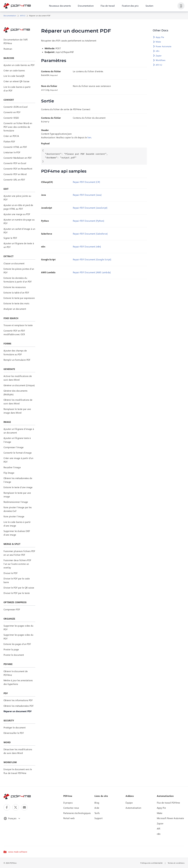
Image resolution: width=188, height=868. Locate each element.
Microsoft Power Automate (170, 818)
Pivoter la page (11, 649)
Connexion (169, 6)
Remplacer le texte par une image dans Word (17, 411)
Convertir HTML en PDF (15, 147)
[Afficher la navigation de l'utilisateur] (181, 6)
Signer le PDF (10, 238)
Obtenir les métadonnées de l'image (18, 480)
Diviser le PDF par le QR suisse (19, 588)
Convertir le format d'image (18, 453)
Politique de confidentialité (151, 863)
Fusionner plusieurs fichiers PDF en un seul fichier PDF (19, 553)
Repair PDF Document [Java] (87, 194)
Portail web (69, 818)
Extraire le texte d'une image (18, 487)
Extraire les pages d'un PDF (17, 644)
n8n (158, 51)
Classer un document (14, 263)
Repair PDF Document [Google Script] (92, 259)
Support (98, 818)
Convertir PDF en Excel (15, 163)
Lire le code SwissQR (14, 76)
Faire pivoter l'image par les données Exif (18, 509)
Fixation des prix (130, 6)
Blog (97, 803)
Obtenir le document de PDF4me (16, 673)
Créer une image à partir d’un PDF (18, 460)
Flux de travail (108, 6)
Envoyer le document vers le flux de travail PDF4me (18, 771)
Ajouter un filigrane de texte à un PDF (19, 245)
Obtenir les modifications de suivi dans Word (18, 402)
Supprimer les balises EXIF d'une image (17, 533)
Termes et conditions (176, 863)
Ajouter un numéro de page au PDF (19, 221)
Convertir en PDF (12, 112)
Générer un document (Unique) (19, 385)
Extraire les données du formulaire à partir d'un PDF (18, 280)
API (159, 829)
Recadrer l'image (12, 467)
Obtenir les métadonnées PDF (19, 706)
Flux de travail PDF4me (168, 803)
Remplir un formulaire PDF (17, 360)
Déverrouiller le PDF (14, 733)
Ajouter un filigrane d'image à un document (19, 431)
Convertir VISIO (11, 118)
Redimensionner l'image (16, 502)
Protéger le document (15, 728)
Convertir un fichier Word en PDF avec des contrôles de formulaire (18, 127)
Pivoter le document (14, 655)
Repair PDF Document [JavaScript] (90, 207)
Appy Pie (160, 37)
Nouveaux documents (60, 6)
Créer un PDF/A (11, 136)
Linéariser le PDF (12, 152)
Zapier (159, 56)
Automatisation (133, 808)
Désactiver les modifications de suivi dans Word (18, 751)
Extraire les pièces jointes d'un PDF (19, 271)
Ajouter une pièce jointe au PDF (17, 198)
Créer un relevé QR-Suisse (17, 81)
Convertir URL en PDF (14, 180)
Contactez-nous (71, 808)
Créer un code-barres (14, 70)
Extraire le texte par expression (19, 298)
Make (158, 42)
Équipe (129, 803)
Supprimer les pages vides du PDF (18, 628)
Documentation (86, 6)
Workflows (161, 60)
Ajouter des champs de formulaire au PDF (15, 352)
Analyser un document (15, 309)
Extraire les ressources (15, 287)
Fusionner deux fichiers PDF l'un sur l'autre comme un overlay (17, 564)
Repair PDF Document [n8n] (87, 246)
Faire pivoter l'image (14, 516)
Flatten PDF (9, 142)
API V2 (23, 16)
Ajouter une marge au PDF (17, 214)
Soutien (149, 6)
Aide (97, 808)
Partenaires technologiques (77, 813)
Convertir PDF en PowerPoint (18, 169)
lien (89, 137)
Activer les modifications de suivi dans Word (18, 378)
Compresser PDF (12, 609)
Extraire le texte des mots (16, 303)
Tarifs (97, 813)
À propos (68, 803)
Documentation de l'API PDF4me (16, 41)
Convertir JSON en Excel (16, 107)
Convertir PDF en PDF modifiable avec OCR (14, 332)
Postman (8, 49)
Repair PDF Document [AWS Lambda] (92, 271)
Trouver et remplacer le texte (18, 325)
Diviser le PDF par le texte (17, 593)
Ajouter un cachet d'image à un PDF (19, 231)
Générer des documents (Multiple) (15, 393)
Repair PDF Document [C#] (86, 181)
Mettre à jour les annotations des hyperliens (18, 682)
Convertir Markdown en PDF (18, 158)
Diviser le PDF (11, 573)
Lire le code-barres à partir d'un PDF (17, 89)
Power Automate (163, 46)
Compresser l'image (14, 447)
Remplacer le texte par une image (17, 495)
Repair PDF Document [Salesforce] (90, 233)
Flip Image (9, 473)
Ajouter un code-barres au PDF (19, 65)
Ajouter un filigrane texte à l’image (17, 440)
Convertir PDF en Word (15, 174)
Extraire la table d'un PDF (16, 293)
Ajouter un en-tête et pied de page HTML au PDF (18, 207)
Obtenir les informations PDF (18, 700)
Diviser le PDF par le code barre (17, 580)
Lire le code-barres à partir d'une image (17, 524)
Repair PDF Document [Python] (88, 220)
